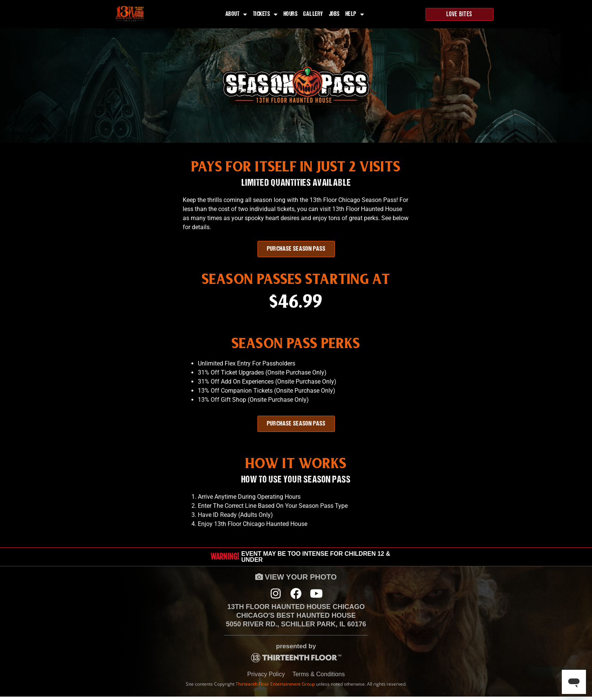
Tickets (265, 14)
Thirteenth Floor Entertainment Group (275, 687)
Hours (291, 14)
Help (355, 14)
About (236, 14)
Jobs (334, 14)
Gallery (313, 14)
